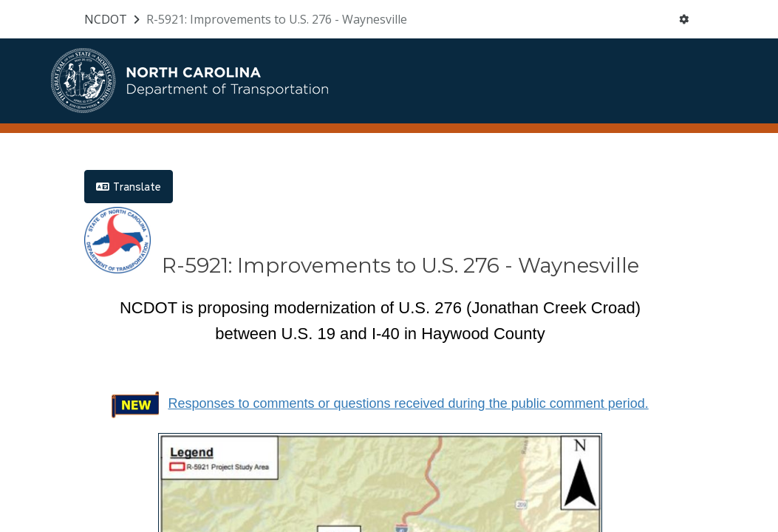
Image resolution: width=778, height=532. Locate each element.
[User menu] (684, 19)
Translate (129, 187)
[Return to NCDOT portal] (113, 19)
